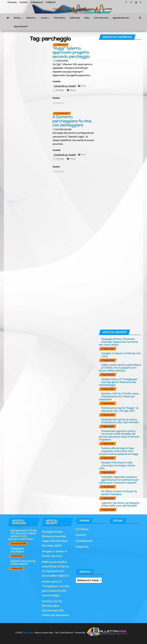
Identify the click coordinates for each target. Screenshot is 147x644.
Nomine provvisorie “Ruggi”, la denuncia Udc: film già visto (120, 409)
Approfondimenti (122, 18)
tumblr (141, 2)
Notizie (18, 18)
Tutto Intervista (101, 18)
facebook (127, 2)
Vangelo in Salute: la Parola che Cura (121, 355)
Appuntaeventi (21, 26)
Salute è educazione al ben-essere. (23, 562)
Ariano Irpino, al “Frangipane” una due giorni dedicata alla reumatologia (118, 382)
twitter (131, 2)
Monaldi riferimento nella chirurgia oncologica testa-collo (117, 465)
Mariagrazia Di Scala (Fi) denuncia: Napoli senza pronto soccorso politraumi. (22, 534)
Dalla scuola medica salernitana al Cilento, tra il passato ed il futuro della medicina (120, 368)
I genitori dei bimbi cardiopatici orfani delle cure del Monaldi (120, 504)
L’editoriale (75, 18)
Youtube (136, 2)
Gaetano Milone (63, 129)
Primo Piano (59, 18)
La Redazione (37, 2)
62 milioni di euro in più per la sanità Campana (119, 493)
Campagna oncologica (17, 550)
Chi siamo (12, 2)
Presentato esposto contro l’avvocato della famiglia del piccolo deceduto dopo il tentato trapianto (119, 435)
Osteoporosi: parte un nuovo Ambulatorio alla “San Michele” (120, 421)
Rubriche (32, 18)
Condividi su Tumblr (65, 86)
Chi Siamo (82, 529)
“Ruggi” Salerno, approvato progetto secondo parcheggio (71, 52)
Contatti (23, 2)
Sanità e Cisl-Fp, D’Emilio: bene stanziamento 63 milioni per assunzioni (119, 396)
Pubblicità (51, 2)
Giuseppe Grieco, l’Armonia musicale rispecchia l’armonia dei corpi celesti (118, 342)
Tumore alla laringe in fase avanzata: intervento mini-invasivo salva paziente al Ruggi (119, 451)
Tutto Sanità (28, 633)
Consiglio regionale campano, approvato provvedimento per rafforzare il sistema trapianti (119, 480)
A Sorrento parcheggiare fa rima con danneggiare (72, 121)
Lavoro (45, 18)
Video (87, 18)
